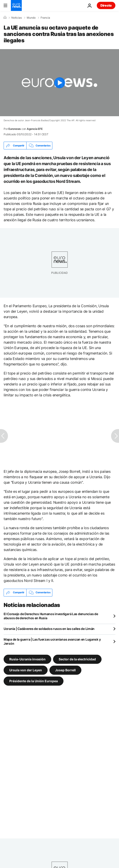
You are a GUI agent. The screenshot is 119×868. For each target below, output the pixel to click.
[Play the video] (59, 83)
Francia (45, 18)
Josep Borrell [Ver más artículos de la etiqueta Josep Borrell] (65, 670)
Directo (106, 5)
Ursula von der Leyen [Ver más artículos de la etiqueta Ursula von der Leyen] (26, 670)
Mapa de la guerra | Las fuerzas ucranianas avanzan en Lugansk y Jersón (52, 641)
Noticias (17, 18)
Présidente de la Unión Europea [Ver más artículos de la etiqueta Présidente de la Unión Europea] (34, 681)
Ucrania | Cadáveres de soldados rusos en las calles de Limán (49, 629)
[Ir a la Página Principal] (16, 5)
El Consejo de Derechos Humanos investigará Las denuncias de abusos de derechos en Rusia (51, 616)
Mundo (31, 18)
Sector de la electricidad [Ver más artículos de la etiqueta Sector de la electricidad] (77, 659)
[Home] (5, 18)
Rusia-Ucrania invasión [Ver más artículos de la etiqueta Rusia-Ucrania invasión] (27, 659)
